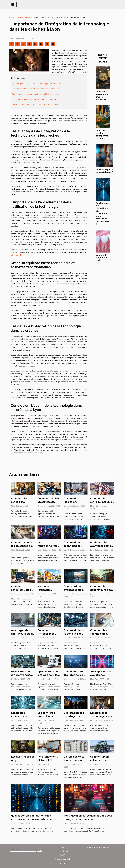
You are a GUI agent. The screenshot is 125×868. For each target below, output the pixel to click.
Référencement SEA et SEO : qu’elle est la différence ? (48, 762)
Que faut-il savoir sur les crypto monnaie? (103, 96)
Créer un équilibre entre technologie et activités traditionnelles (36, 94)
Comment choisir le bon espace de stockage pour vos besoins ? (23, 548)
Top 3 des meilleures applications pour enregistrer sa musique (88, 817)
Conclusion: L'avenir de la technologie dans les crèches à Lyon (35, 104)
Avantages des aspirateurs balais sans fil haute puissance (23, 635)
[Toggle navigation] (13, 5)
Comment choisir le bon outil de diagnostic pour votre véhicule (75, 635)
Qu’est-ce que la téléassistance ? (104, 171)
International (63, 851)
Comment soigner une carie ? (102, 258)
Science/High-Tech (24, 17)
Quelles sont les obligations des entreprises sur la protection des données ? (102, 213)
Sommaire (19, 78)
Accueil (12, 17)
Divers (62, 863)
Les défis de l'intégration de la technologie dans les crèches (34, 99)
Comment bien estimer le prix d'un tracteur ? (100, 760)
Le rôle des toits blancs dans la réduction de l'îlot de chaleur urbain (75, 762)
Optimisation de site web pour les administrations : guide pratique (48, 677)
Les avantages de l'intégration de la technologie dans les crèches (37, 84)
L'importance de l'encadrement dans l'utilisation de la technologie (37, 89)
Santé (63, 855)
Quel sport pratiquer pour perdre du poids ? (102, 134)
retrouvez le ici (16, 255)
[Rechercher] (23, 849)
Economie (62, 847)
